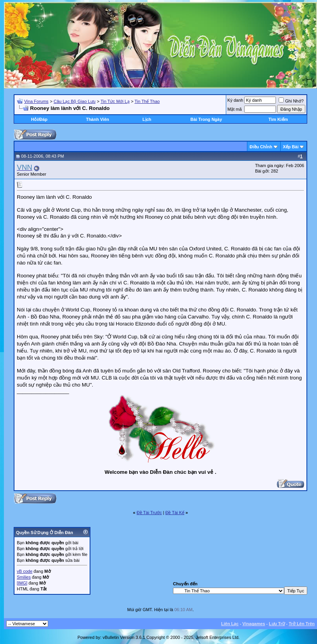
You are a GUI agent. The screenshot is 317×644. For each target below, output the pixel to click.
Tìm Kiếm (278, 119)
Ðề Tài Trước (149, 513)
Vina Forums (36, 101)
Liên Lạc (230, 624)
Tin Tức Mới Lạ (115, 101)
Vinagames (254, 624)
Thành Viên (98, 119)
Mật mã (235, 109)
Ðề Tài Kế (175, 513)
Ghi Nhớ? (291, 101)
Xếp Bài (291, 147)
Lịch (147, 119)
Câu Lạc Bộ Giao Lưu (75, 101)
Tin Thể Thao (147, 101)
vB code (25, 571)
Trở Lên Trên (302, 624)
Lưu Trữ (277, 624)
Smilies (24, 577)
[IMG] (22, 583)
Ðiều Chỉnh (261, 147)
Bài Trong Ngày (206, 119)
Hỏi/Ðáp (39, 119)
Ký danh (235, 100)
